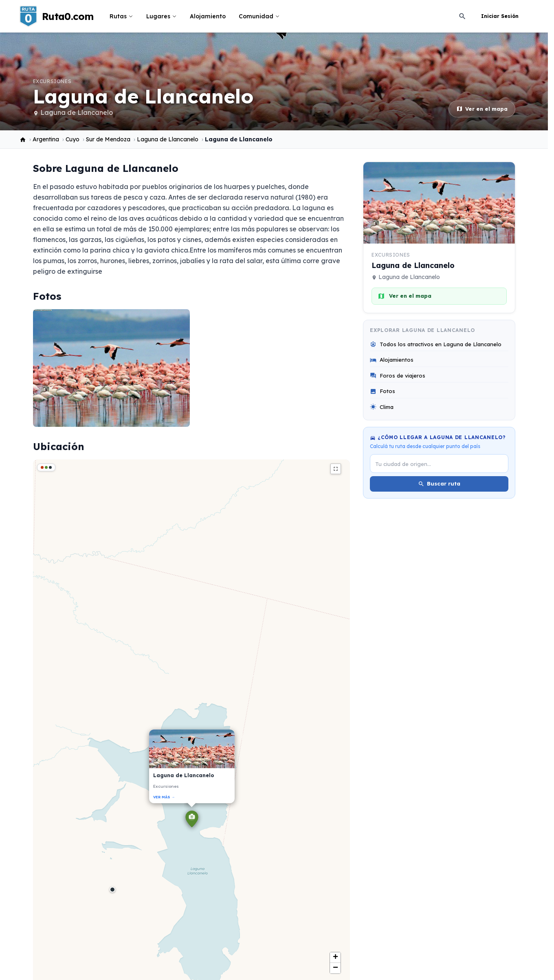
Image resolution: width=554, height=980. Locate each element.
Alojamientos (392, 360)
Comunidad (259, 16)
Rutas (121, 16)
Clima (382, 407)
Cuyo (73, 139)
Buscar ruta (439, 484)
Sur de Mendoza (108, 139)
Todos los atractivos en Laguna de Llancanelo (436, 344)
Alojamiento (208, 16)
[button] (192, 820)
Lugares (162, 16)
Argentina (46, 139)
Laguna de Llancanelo (77, 112)
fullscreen (336, 469)
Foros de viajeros (398, 376)
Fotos (383, 391)
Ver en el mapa (482, 109)
